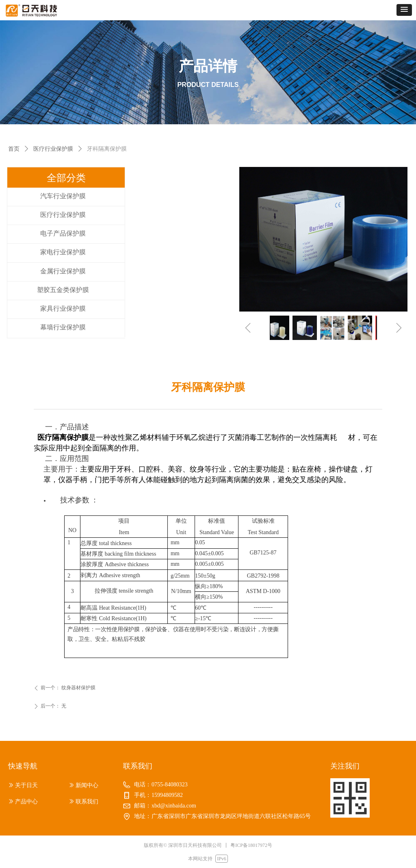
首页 (14, 149)
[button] (404, 10)
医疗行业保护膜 (53, 149)
